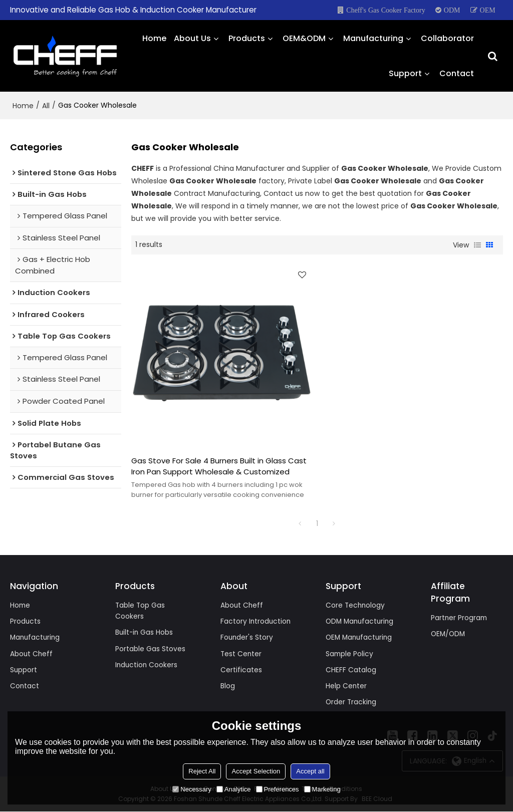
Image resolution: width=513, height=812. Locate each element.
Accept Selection (256, 771)
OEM (488, 10)
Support (405, 72)
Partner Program (460, 617)
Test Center (241, 653)
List (477, 243)
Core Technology (356, 605)
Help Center (346, 686)
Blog (228, 686)
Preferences (278, 789)
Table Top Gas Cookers (141, 610)
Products (247, 37)
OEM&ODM (304, 37)
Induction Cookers (147, 665)
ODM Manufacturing (361, 621)
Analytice (234, 789)
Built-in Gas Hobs (145, 632)
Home (154, 37)
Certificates (241, 670)
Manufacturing (373, 37)
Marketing (322, 789)
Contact (457, 72)
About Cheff (32, 653)
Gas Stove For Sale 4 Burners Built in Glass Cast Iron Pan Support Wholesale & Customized (219, 465)
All (46, 104)
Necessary (192, 789)
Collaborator (447, 37)
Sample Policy (350, 653)
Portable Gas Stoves (150, 648)
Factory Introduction (256, 621)
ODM (452, 10)
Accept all (310, 771)
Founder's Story (247, 637)
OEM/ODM (449, 633)
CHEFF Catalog (351, 670)
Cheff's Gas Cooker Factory (386, 10)
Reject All (202, 771)
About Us (192, 37)
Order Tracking (352, 702)
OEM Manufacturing (360, 637)
